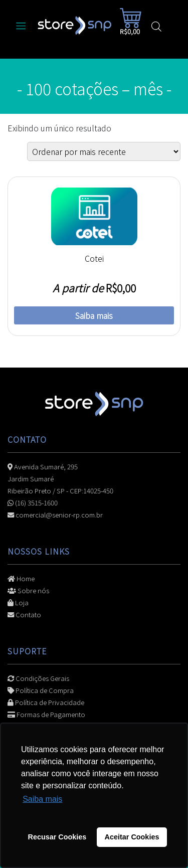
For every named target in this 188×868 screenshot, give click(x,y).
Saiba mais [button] (42, 799)
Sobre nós (28, 590)
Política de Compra (41, 690)
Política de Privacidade (46, 702)
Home (21, 578)
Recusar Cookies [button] (57, 837)
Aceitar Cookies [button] (132, 837)
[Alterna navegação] (21, 25)
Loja (18, 602)
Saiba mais (94, 315)
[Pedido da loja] (104, 151)
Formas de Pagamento (46, 714)
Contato (24, 615)
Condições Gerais (38, 678)
